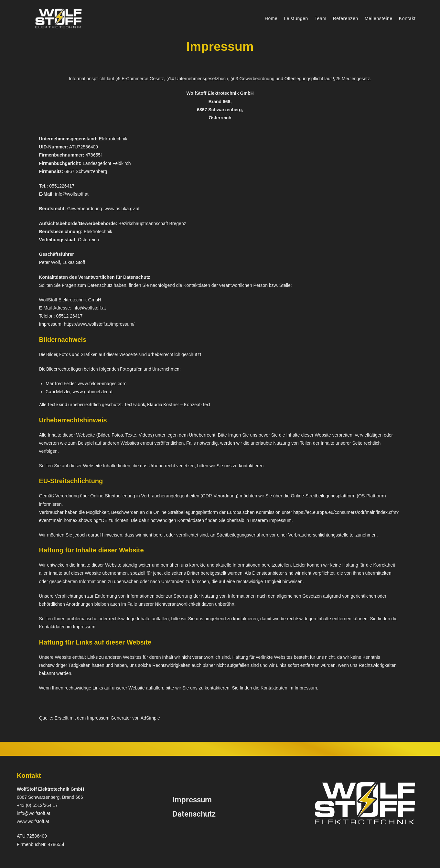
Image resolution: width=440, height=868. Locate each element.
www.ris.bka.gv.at (122, 209)
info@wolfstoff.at (72, 194)
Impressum (192, 800)
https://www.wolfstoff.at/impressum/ (99, 324)
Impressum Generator (109, 718)
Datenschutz (194, 814)
